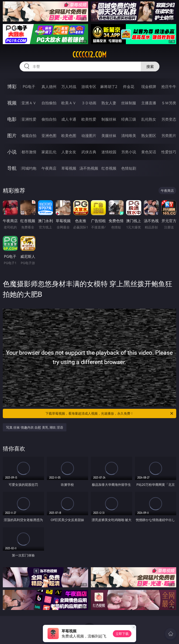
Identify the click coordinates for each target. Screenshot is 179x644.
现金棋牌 (149, 87)
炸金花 (129, 87)
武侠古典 (89, 152)
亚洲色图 (49, 136)
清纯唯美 (129, 136)
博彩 (12, 86)
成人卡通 (69, 119)
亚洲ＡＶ (29, 103)
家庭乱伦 (49, 152)
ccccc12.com (89, 55)
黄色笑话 (149, 152)
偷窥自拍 (29, 136)
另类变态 (169, 119)
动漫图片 (89, 136)
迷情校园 (109, 152)
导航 (12, 168)
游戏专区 (89, 87)
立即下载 (122, 634)
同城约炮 (29, 168)
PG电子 (29, 87)
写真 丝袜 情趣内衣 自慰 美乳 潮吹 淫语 (35, 427)
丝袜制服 (129, 103)
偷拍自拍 (49, 119)
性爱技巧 (169, 152)
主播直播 (149, 103)
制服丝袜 (109, 119)
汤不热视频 (89, 168)
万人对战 (69, 87)
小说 (12, 152)
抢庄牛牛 (169, 87)
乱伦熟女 (149, 119)
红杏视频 (109, 168)
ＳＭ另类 (169, 103)
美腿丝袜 (109, 136)
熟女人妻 (109, 103)
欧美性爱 (89, 119)
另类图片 (169, 136)
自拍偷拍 (49, 103)
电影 (12, 119)
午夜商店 (49, 168)
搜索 (150, 66)
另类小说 (129, 152)
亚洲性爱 (29, 119)
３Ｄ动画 (89, 103)
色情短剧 (129, 168)
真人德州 (49, 87)
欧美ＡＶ (69, 103)
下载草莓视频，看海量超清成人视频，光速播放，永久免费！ (110, 413)
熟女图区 (149, 136)
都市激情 (29, 152)
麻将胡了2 (109, 87)
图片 (12, 135)
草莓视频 (69, 168)
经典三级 (129, 119)
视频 (12, 103)
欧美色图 (69, 136)
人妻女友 (69, 152)
